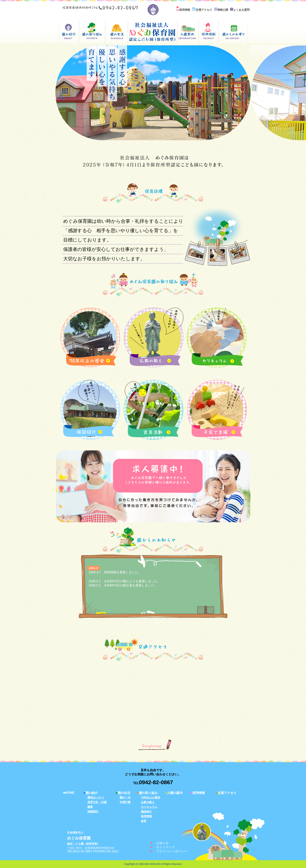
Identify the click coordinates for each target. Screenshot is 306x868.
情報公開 (221, 10)
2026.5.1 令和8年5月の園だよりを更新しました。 (125, 581)
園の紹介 (91, 793)
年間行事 (125, 802)
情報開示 (93, 812)
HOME (69, 793)
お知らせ (162, 843)
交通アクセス (202, 10)
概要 (90, 807)
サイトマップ (165, 847)
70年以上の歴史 (151, 797)
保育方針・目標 (97, 802)
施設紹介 (146, 812)
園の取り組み (147, 793)
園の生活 (123, 793)
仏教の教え (148, 802)
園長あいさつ (96, 797)
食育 (144, 821)
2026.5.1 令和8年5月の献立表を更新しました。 (123, 585)
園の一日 (125, 797)
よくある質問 (240, 10)
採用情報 (183, 10)
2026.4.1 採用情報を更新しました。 (115, 572)
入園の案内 (174, 793)
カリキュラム (149, 807)
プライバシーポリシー (172, 851)
